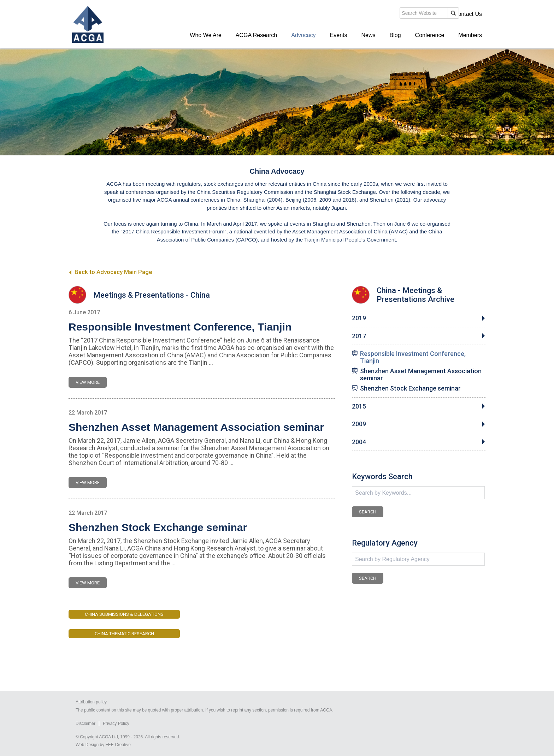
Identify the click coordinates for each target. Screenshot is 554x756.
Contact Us (468, 14)
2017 (359, 336)
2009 (359, 424)
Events (339, 35)
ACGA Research (256, 35)
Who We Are (206, 35)
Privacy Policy (116, 724)
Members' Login (427, 14)
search (360, 14)
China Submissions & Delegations (124, 614)
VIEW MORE (88, 382)
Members (470, 35)
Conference (430, 35)
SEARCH (368, 512)
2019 (359, 318)
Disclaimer (86, 724)
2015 (359, 406)
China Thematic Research (124, 634)
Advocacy (303, 35)
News (369, 35)
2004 (359, 442)
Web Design (87, 745)
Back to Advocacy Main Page (110, 272)
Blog (395, 35)
